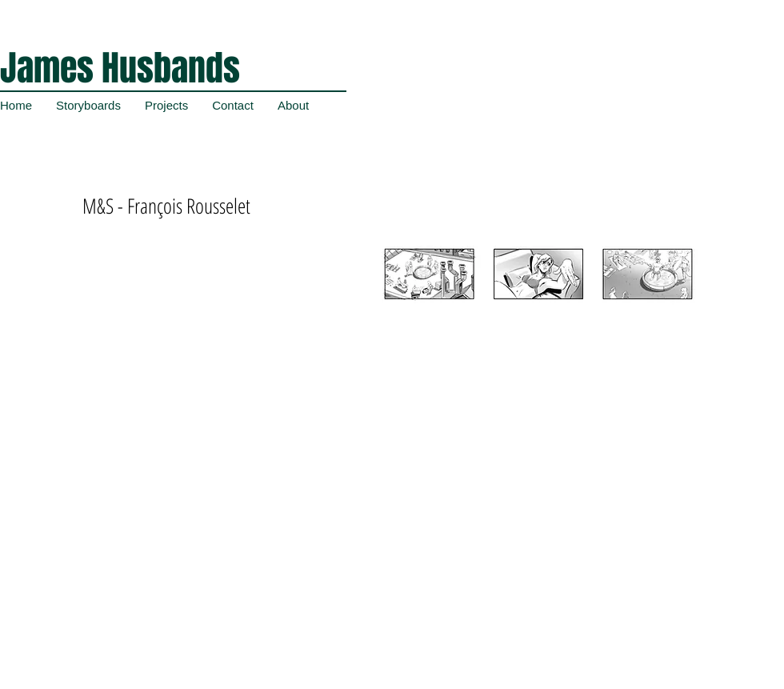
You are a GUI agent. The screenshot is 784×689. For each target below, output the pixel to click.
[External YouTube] (212, 336)
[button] (536, 319)
